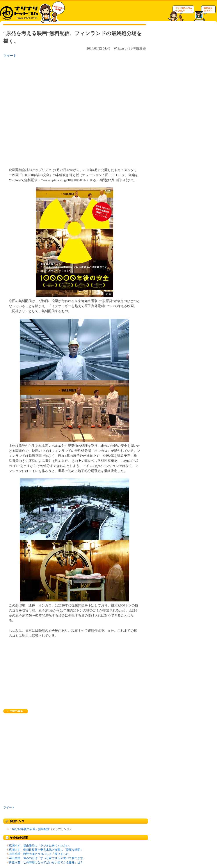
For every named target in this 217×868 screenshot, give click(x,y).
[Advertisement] (50, 111)
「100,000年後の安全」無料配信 (29, 829)
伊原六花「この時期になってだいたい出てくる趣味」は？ (46, 863)
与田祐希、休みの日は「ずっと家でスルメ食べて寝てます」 (47, 858)
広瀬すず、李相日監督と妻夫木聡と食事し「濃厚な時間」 (46, 850)
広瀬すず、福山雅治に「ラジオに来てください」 (40, 846)
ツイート (10, 56)
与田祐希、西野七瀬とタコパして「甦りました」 (40, 854)
